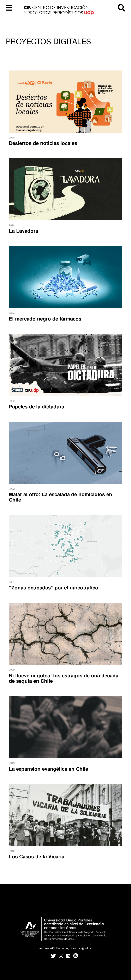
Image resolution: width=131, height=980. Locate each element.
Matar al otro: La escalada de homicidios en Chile (61, 497)
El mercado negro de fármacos (45, 319)
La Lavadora (23, 231)
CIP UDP (65, 10)
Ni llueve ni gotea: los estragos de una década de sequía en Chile (64, 678)
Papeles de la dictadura (37, 407)
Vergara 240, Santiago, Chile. (58, 948)
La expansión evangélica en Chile (49, 769)
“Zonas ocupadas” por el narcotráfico (54, 588)
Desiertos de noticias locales (43, 143)
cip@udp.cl (85, 948)
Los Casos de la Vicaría (37, 856)
